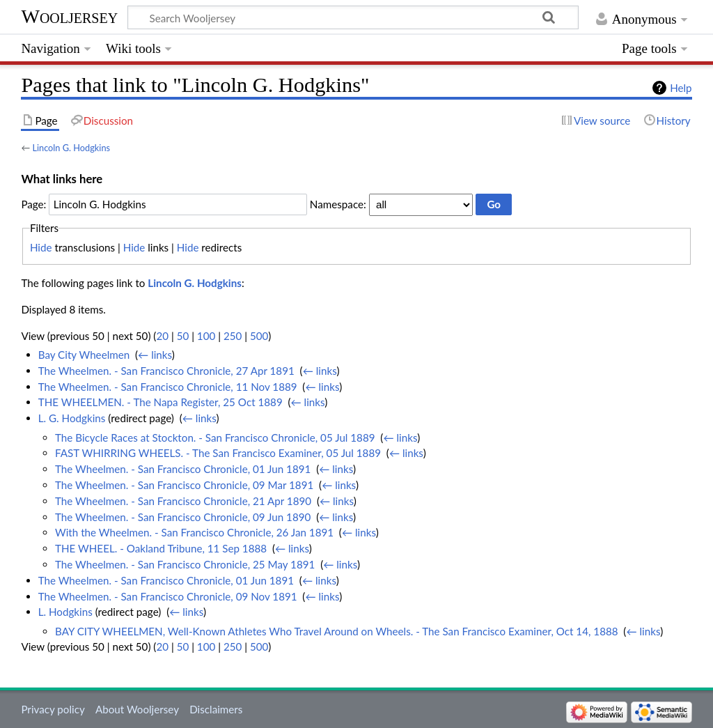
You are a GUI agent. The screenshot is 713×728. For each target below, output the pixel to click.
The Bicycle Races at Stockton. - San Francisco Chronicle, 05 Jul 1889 (215, 437)
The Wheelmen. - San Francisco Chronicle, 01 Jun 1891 (183, 469)
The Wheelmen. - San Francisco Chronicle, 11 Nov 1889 (168, 387)
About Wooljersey (137, 709)
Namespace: (338, 204)
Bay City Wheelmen (84, 355)
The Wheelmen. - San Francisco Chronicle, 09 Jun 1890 (183, 517)
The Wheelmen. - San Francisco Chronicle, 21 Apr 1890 (183, 501)
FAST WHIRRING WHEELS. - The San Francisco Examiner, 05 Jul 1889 (218, 453)
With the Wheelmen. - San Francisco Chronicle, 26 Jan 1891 (194, 532)
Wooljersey (69, 16)
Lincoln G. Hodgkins (71, 148)
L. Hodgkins (65, 612)
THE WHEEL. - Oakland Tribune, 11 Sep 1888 (161, 548)
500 (259, 336)
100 (206, 336)
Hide (41, 247)
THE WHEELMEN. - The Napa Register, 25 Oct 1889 (160, 402)
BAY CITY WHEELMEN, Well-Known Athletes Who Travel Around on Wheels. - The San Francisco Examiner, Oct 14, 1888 (337, 631)
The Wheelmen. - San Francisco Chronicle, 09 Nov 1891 (168, 596)
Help (681, 88)
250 (233, 336)
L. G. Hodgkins (72, 418)
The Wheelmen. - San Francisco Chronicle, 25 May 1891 (185, 564)
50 (183, 336)
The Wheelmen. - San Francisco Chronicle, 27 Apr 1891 (166, 371)
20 (162, 336)
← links (155, 355)
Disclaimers (216, 709)
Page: (33, 204)
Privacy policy (53, 709)
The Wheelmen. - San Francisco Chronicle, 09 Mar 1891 (184, 485)
